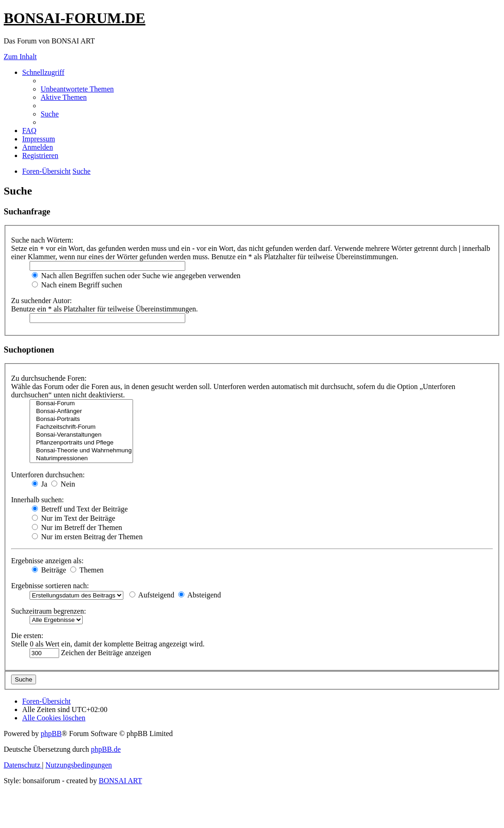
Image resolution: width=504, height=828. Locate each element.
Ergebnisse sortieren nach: (50, 586)
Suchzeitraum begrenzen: (49, 611)
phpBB (51, 734)
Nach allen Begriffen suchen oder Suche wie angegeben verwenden (136, 276)
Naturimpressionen (81, 459)
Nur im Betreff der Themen (77, 527)
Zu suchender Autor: (42, 301)
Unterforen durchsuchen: (48, 475)
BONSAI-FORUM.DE (75, 18)
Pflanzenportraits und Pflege (81, 443)
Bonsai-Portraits (81, 419)
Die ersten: (27, 636)
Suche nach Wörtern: (42, 240)
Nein (63, 484)
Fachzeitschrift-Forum (81, 427)
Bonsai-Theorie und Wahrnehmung (81, 451)
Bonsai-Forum (81, 404)
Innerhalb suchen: (37, 500)
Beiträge (49, 570)
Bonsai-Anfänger (81, 411)
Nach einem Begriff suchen (77, 285)
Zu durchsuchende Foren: (49, 378)
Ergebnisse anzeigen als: (47, 561)
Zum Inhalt (20, 57)
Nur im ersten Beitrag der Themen (87, 537)
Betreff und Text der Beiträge (80, 509)
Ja (39, 484)
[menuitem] (77, 89)
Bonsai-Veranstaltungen (81, 435)
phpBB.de (106, 749)
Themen (87, 570)
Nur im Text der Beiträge (73, 518)
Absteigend (200, 595)
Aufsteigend (152, 595)
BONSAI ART (121, 781)
